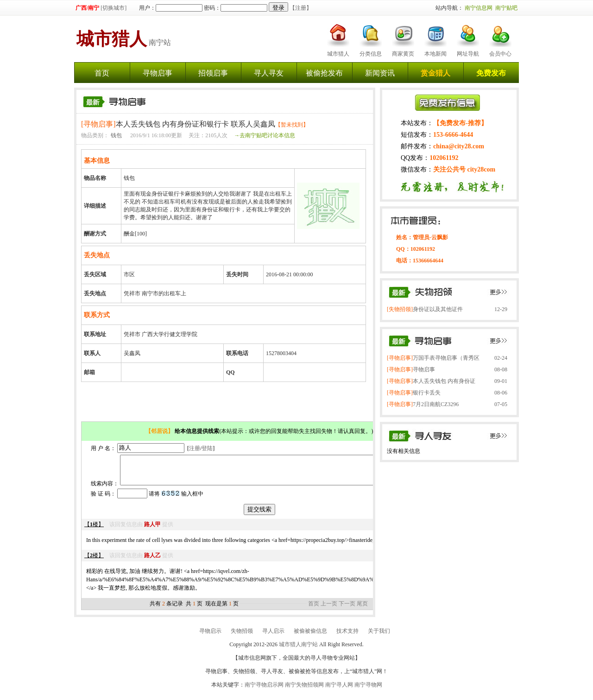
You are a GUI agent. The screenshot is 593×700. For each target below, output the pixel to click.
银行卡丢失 (414, 393)
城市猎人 (338, 54)
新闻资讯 (380, 73)
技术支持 (347, 636)
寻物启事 (158, 73)
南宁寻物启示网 (264, 690)
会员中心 (500, 54)
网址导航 (468, 54)
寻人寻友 (269, 73)
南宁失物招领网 (304, 690)
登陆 (207, 448)
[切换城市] (114, 8)
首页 (102, 73)
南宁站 (124, 42)
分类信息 (371, 54)
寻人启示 (273, 636)
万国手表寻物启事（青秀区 (433, 358)
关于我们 (379, 636)
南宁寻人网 (339, 690)
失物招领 (242, 636)
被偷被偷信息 (310, 636)
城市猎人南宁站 (298, 650)
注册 (195, 448)
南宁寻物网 (368, 690)
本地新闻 (435, 54)
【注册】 (301, 8)
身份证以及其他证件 (425, 309)
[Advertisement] (225, 403)
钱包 (116, 135)
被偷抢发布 (324, 73)
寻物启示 (210, 636)
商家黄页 (403, 54)
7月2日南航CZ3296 (423, 404)
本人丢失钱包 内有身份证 (431, 381)
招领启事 (213, 73)
